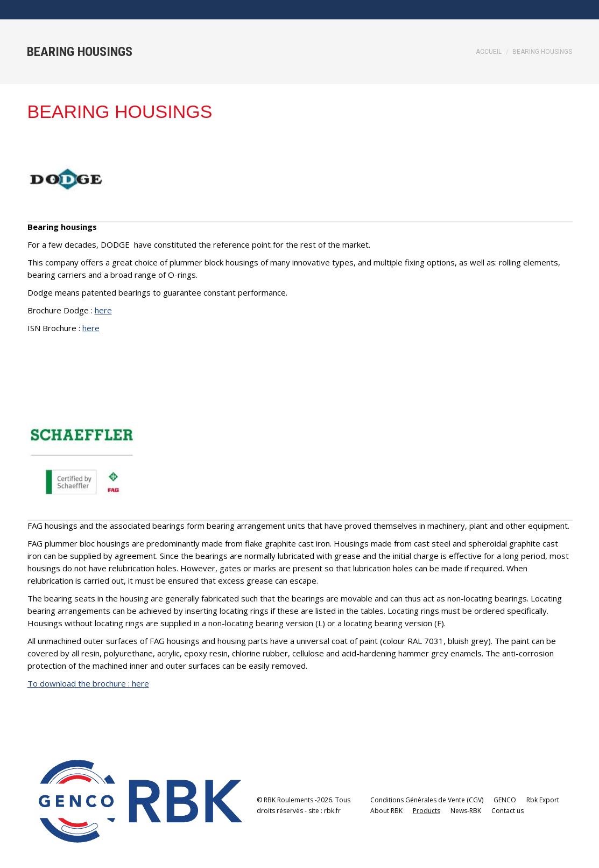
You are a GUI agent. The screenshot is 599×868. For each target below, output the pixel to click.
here (103, 310)
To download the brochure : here (88, 683)
